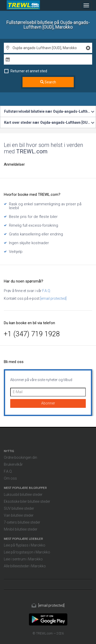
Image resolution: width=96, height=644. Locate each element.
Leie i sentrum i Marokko (23, 559)
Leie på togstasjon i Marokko (27, 552)
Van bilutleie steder (19, 515)
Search (48, 82)
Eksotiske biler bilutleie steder (27, 501)
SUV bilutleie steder (19, 508)
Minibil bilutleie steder (21, 529)
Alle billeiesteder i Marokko (25, 566)
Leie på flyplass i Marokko (25, 545)
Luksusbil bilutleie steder (23, 495)
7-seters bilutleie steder (22, 522)
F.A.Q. (46, 291)
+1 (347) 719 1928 (32, 334)
